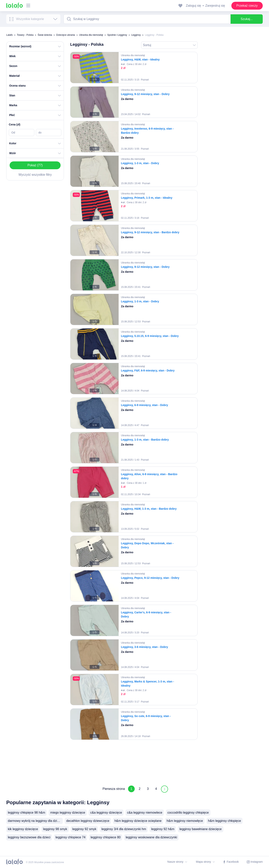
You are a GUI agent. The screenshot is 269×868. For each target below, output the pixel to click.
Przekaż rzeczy (247, 6)
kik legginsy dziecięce (23, 829)
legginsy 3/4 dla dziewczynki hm (124, 829)
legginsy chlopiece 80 (106, 837)
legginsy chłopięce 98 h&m (26, 813)
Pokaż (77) (35, 165)
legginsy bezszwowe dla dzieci (29, 837)
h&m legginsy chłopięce (224, 821)
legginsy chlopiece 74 (70, 837)
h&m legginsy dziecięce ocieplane (138, 821)
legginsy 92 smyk (84, 829)
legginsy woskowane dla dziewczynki (151, 837)
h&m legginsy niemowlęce (185, 821)
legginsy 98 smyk (55, 829)
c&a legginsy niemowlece (145, 813)
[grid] (134, 415)
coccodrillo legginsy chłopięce (188, 813)
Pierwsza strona (114, 789)
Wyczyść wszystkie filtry (35, 175)
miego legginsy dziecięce (68, 813)
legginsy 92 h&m (163, 829)
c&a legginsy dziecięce (106, 813)
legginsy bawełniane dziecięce (200, 829)
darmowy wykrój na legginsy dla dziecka (35, 821)
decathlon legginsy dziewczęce (88, 821)
